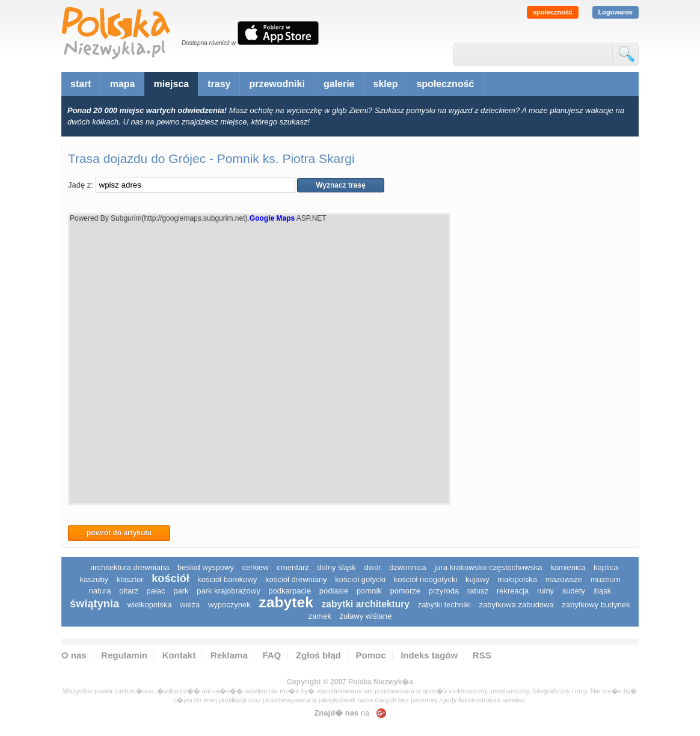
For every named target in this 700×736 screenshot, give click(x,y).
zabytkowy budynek (596, 605)
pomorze (405, 591)
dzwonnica (407, 567)
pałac (156, 591)
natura (100, 591)
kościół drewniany (296, 579)
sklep (386, 84)
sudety (574, 591)
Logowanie (616, 12)
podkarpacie (290, 591)
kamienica (568, 567)
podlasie (334, 591)
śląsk (603, 591)
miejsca (171, 84)
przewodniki (277, 84)
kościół (170, 578)
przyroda (444, 591)
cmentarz (293, 567)
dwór (372, 567)
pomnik (369, 591)
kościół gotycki (360, 579)
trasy (219, 84)
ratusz (478, 591)
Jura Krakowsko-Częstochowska (488, 567)
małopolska (517, 579)
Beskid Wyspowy (206, 567)
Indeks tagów (429, 655)
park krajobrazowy (229, 591)
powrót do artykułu (119, 533)
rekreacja (513, 591)
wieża (190, 605)
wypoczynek (229, 605)
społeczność (553, 12)
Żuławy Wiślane (366, 616)
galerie (339, 84)
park (181, 591)
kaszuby (94, 579)
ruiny (545, 591)
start (81, 84)
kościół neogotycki (426, 579)
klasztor (130, 579)
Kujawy (477, 579)
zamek (320, 616)
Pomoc (371, 655)
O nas (74, 655)
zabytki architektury (366, 604)
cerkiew (256, 567)
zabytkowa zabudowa (516, 605)
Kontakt (179, 655)
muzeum (606, 579)
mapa (123, 84)
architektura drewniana (130, 567)
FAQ (272, 655)
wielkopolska (150, 605)
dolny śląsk (336, 567)
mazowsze (564, 579)
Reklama (229, 655)
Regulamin (124, 655)
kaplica (606, 567)
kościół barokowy (227, 579)
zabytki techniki (444, 605)
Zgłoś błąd (318, 655)
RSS (482, 655)
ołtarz (129, 591)
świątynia (94, 604)
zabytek (286, 602)
